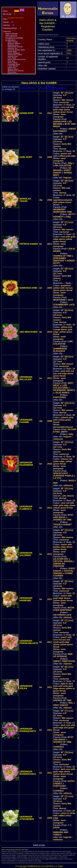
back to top (39, 845)
